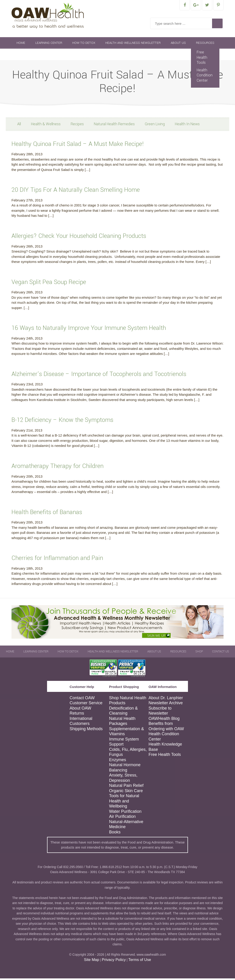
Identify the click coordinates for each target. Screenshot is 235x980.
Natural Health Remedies (114, 126)
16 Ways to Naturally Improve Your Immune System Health (89, 330)
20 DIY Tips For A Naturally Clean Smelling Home (76, 191)
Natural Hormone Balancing (125, 769)
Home (21, 44)
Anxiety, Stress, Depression (123, 779)
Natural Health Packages (122, 723)
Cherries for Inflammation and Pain (57, 560)
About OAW (80, 710)
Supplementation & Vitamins (126, 733)
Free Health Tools (202, 59)
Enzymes (117, 761)
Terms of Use (140, 961)
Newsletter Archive (166, 704)
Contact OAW (82, 699)
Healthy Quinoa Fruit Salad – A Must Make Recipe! (78, 146)
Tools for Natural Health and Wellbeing (124, 803)
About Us (178, 44)
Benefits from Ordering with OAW (166, 728)
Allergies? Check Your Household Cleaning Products (79, 238)
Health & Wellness (46, 126)
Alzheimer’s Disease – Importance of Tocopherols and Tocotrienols (99, 376)
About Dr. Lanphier (166, 699)
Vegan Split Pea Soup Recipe (49, 284)
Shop (21, 56)
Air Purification (122, 818)
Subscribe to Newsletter (160, 712)
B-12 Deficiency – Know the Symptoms (62, 422)
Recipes (77, 126)
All (19, 126)
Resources (205, 44)
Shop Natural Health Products (128, 702)
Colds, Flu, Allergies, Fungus (128, 754)
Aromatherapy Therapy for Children (57, 468)
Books (115, 834)
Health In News (187, 126)
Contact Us (45, 56)
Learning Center (49, 44)
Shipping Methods (86, 730)
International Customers (81, 723)
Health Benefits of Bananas (47, 514)
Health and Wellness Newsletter (133, 44)
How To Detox (84, 44)
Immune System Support (124, 743)
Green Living (155, 126)
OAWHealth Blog (164, 720)
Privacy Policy (114, 961)
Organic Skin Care (126, 792)
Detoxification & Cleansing (123, 712)
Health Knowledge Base (165, 748)
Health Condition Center (205, 77)
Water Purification (125, 813)
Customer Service (86, 704)
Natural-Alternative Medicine (126, 826)
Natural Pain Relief (126, 787)
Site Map (92, 961)
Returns (77, 715)
